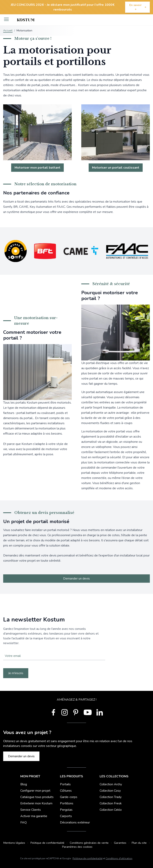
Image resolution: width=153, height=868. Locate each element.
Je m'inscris (16, 673)
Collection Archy (111, 784)
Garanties (120, 843)
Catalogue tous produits (37, 797)
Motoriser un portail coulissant (116, 168)
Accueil (8, 31)
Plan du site (139, 843)
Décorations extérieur (75, 822)
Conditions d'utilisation (119, 858)
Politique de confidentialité (47, 843)
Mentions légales (14, 843)
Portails (65, 784)
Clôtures (66, 791)
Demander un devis (76, 579)
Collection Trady (111, 797)
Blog (24, 784)
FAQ (24, 822)
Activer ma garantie (34, 816)
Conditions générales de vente (89, 843)
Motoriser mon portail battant (37, 168)
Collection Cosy (110, 791)
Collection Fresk (111, 803)
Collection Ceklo (111, 810)
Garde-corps (69, 797)
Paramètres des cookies (77, 847)
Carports (66, 816)
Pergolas (66, 810)
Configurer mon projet (35, 791)
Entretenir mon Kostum (36, 803)
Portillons (67, 803)
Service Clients (31, 810)
